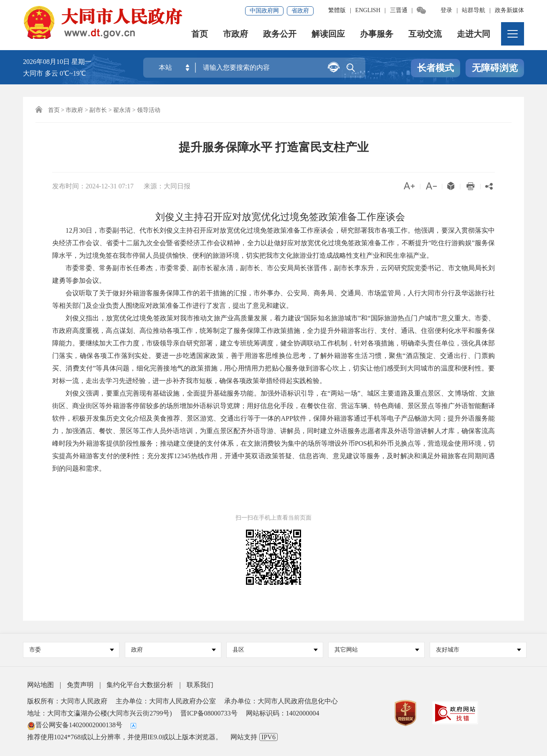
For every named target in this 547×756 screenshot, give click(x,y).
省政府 (300, 11)
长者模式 (436, 68)
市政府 (236, 35)
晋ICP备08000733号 (209, 713)
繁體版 (337, 10)
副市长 (98, 110)
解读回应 (329, 35)
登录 (446, 10)
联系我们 (200, 685)
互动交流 (425, 35)
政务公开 (280, 35)
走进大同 (474, 35)
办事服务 (377, 35)
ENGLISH (368, 10)
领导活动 (149, 110)
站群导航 (474, 10)
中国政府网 (264, 11)
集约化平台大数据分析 (140, 685)
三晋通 (399, 10)
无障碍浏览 (495, 68)
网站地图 (41, 685)
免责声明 (80, 685)
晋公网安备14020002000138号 (75, 725)
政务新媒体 (509, 10)
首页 (200, 35)
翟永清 (122, 110)
